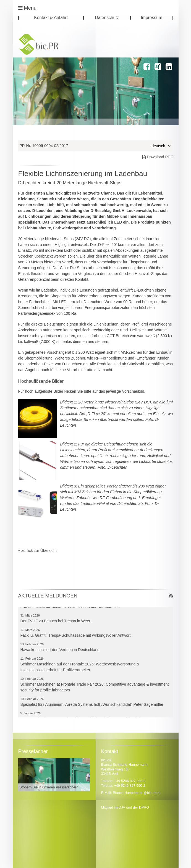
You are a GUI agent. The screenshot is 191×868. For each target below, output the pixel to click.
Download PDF (158, 157)
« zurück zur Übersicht (37, 550)
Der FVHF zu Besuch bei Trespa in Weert (56, 622)
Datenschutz (107, 18)
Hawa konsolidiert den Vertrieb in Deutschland (60, 650)
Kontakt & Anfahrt (51, 18)
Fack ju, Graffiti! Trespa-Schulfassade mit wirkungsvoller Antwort (76, 636)
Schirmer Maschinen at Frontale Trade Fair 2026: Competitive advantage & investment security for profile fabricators (95, 688)
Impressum (151, 18)
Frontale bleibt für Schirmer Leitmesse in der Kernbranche (70, 607)
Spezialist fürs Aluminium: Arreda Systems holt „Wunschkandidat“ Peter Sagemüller (92, 705)
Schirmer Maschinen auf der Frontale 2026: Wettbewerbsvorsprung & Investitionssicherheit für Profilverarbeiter (80, 668)
